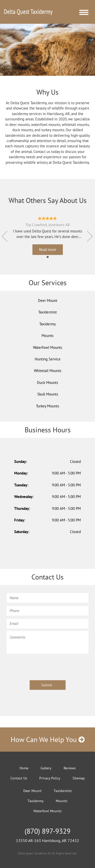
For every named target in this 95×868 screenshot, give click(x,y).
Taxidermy (48, 324)
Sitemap (79, 778)
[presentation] (45, 666)
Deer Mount (48, 300)
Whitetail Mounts (48, 371)
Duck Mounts (48, 383)
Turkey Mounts (48, 406)
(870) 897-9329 (48, 831)
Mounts (48, 336)
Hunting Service (48, 359)
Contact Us (19, 778)
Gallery (46, 768)
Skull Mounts (48, 394)
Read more (48, 249)
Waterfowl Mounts (48, 347)
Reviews (70, 768)
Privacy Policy (50, 778)
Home (24, 768)
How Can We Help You (48, 739)
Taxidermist (48, 312)
